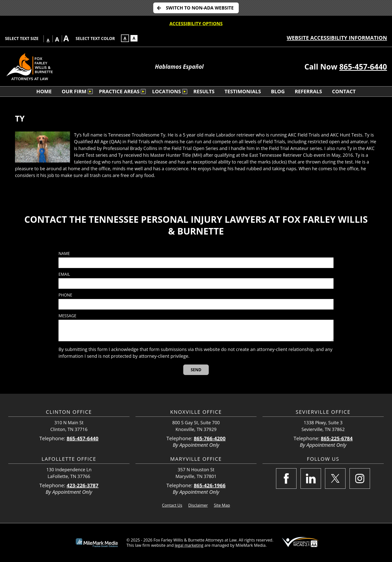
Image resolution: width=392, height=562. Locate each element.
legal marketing (189, 545)
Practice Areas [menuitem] (119, 91)
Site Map (222, 505)
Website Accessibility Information (337, 38)
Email (64, 274)
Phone (65, 295)
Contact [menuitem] (344, 91)
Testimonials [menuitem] (243, 91)
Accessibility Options (196, 23)
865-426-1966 (210, 485)
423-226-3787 (82, 485)
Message (67, 316)
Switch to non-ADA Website (200, 8)
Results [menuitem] (204, 91)
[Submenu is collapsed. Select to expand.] (90, 91)
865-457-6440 (363, 67)
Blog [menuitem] (278, 91)
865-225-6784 (337, 438)
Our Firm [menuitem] (74, 91)
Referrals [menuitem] (308, 91)
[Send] (196, 370)
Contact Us (172, 505)
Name (64, 254)
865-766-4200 (210, 438)
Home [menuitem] (44, 91)
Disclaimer (198, 505)
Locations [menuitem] (166, 91)
